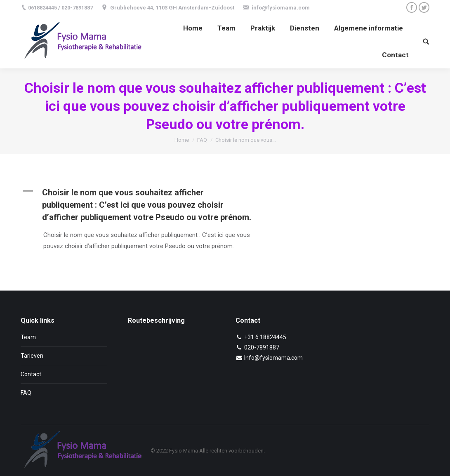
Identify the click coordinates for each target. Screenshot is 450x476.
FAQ (202, 140)
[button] (148, 205)
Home (182, 140)
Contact (31, 374)
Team (28, 337)
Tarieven (32, 356)
